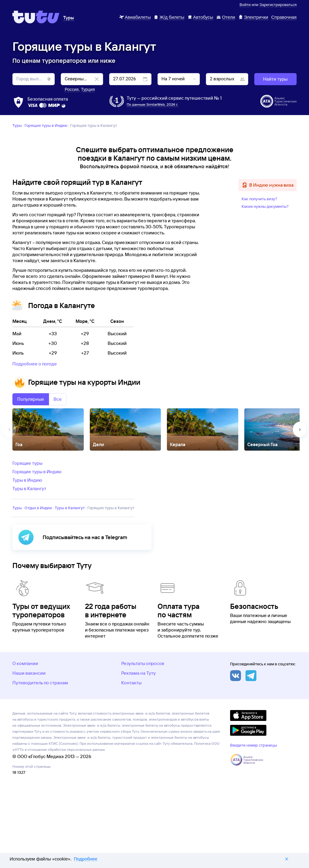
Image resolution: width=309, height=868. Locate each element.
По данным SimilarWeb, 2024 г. (152, 104)
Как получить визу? (259, 277)
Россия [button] (72, 89)
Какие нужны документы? (265, 285)
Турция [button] (88, 89)
